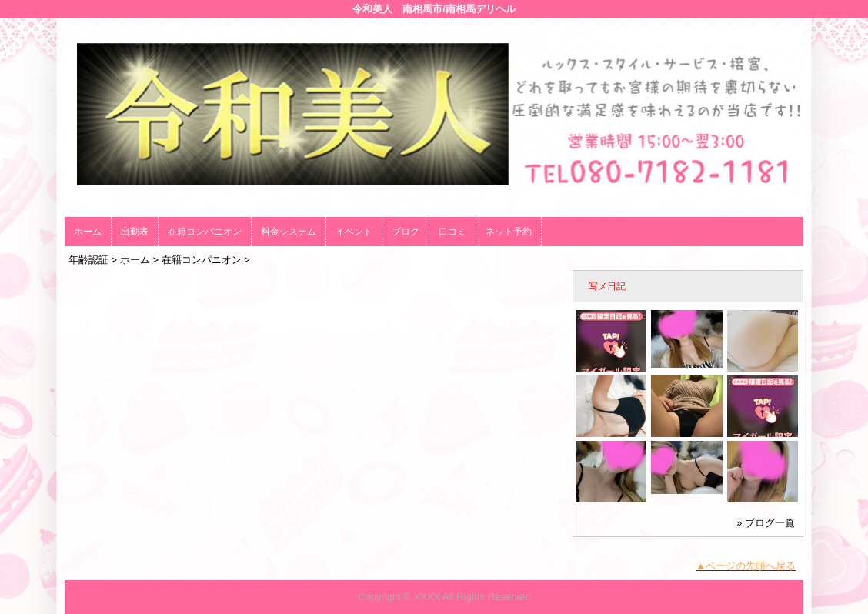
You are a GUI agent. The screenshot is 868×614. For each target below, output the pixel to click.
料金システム (289, 232)
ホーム (88, 232)
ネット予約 (509, 232)
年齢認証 (88, 260)
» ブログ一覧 (766, 523)
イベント (354, 232)
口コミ (452, 232)
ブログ (406, 232)
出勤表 (135, 232)
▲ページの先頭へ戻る (746, 566)
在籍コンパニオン (205, 232)
